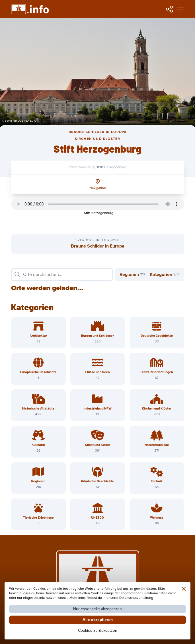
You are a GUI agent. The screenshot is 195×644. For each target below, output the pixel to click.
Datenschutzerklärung (136, 598)
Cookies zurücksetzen (98, 631)
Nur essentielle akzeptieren (97, 609)
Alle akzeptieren (98, 620)
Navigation (98, 188)
